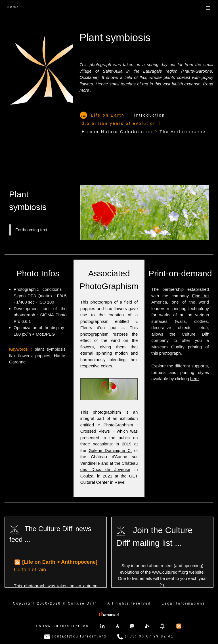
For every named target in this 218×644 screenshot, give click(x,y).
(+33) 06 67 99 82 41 (145, 637)
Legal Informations (184, 603)
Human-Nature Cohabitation (117, 132)
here (194, 379)
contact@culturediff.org (75, 637)
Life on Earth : (110, 115)
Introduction (150, 115)
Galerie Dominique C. (110, 450)
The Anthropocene (183, 132)
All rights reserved (129, 603)
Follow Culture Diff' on (62, 626)
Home (13, 7)
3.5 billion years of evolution (119, 123)
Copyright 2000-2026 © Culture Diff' (55, 603)
